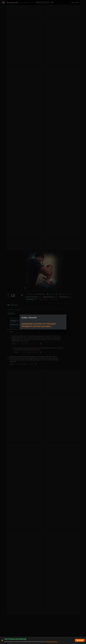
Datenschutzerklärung (51, 642)
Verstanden (80, 640)
